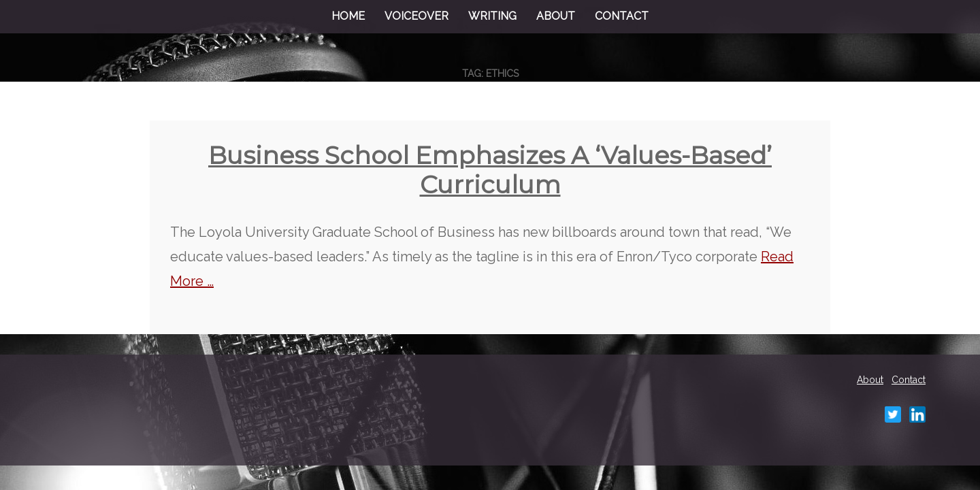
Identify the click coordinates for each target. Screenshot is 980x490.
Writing (492, 16)
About (556, 16)
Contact (622, 16)
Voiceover (416, 16)
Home (348, 16)
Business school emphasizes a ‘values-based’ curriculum (490, 170)
